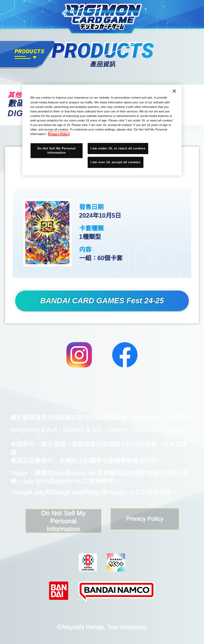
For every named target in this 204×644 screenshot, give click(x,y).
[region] (102, 130)
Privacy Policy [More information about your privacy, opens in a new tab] (59, 134)
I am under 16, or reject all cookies (118, 148)
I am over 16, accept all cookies (116, 162)
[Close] (174, 91)
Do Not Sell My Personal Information (56, 522)
